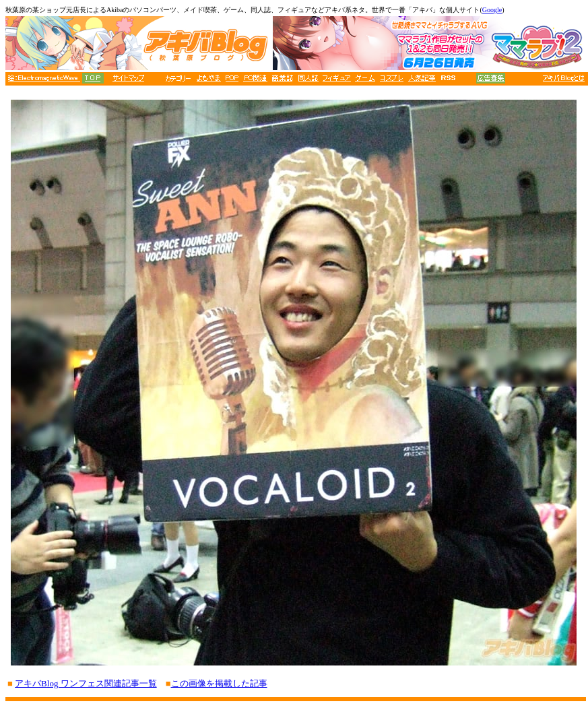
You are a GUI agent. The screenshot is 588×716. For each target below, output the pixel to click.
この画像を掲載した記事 (219, 683)
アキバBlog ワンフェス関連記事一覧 (86, 683)
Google (492, 10)
